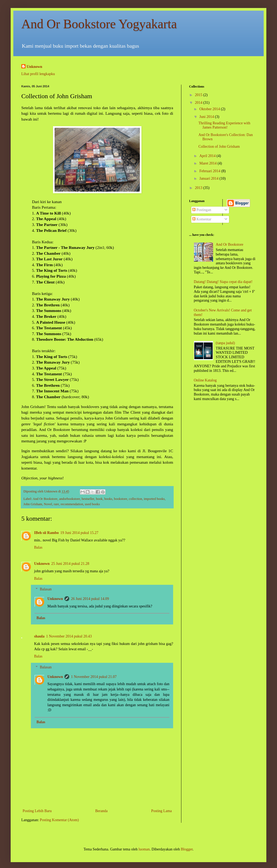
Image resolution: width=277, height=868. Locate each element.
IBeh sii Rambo (46, 533)
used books (92, 504)
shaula (39, 636)
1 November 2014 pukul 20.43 (69, 636)
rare (56, 504)
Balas (38, 547)
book (99, 499)
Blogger (187, 849)
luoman (144, 849)
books (108, 499)
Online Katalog (205, 380)
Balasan (46, 589)
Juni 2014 (207, 117)
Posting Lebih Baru (37, 811)
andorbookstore (70, 499)
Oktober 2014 (210, 109)
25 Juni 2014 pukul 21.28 (70, 564)
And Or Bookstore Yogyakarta (99, 24)
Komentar (202, 219)
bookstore (121, 499)
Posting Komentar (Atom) (59, 820)
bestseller (88, 499)
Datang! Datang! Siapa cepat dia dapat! (223, 282)
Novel (48, 504)
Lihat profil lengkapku (38, 74)
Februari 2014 (210, 171)
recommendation (72, 504)
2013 (199, 188)
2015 (199, 95)
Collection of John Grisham (219, 147)
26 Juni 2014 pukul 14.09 (90, 599)
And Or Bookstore (45, 499)
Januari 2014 (209, 178)
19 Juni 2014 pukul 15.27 (80, 533)
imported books (154, 499)
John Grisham (33, 504)
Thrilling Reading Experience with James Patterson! (224, 125)
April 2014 (208, 156)
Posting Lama (162, 811)
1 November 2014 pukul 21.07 (94, 677)
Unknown (34, 67)
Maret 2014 (208, 163)
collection (136, 499)
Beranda (101, 811)
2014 (199, 103)
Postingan (202, 210)
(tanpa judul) (225, 343)
